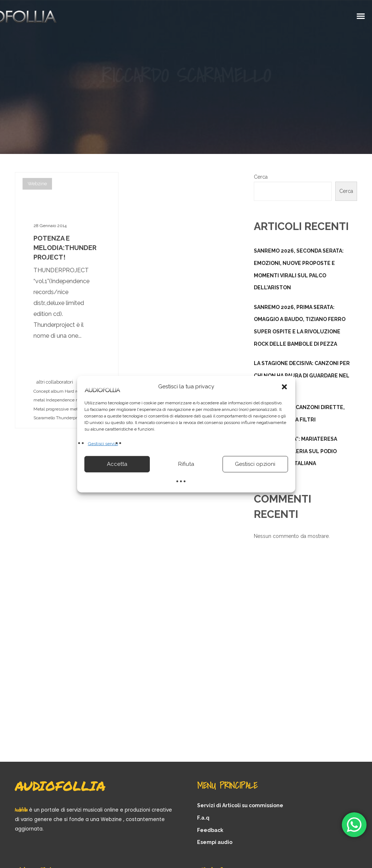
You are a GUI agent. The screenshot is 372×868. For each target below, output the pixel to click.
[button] (284, 387)
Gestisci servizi (103, 443)
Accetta (117, 464)
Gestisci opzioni (255, 464)
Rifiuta (186, 464)
